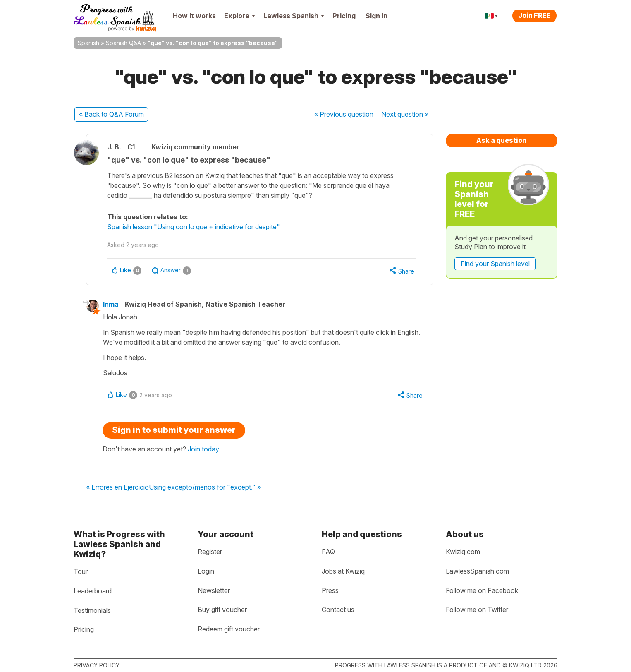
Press (330, 590)
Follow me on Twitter (477, 610)
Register (210, 552)
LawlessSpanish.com (477, 571)
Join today (203, 449)
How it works (194, 16)
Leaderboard (93, 591)
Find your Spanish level (495, 264)
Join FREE (534, 15)
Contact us (338, 610)
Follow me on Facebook (482, 590)
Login (206, 571)
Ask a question (501, 140)
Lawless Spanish (294, 16)
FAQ (328, 552)
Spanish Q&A (123, 43)
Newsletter (214, 590)
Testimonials (92, 610)
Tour (81, 571)
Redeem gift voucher (229, 629)
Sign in (376, 16)
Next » (405, 114)
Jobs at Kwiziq (343, 571)
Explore (240, 16)
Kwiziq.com (463, 552)
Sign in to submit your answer (174, 430)
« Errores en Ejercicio (117, 487)
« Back (111, 114)
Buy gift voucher (222, 610)
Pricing (344, 16)
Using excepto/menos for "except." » (205, 487)
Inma (111, 304)
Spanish (88, 43)
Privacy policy (97, 665)
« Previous (344, 114)
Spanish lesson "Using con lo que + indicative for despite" (194, 227)
